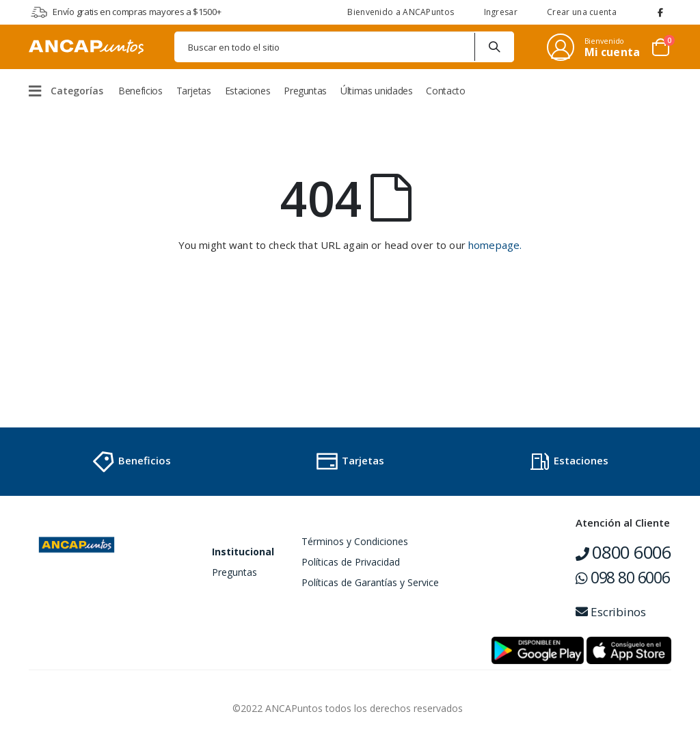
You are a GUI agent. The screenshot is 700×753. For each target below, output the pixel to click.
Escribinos (611, 612)
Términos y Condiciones (355, 541)
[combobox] (344, 47)
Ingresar (501, 12)
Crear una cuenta (582, 12)
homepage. (495, 245)
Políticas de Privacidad (351, 562)
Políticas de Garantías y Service (370, 582)
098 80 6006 (623, 577)
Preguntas (234, 572)
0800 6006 (623, 552)
